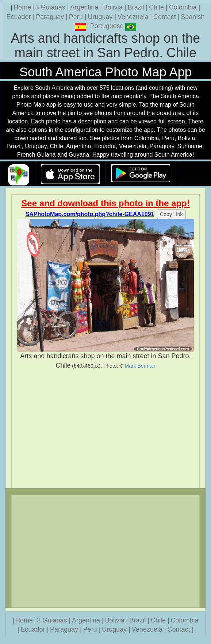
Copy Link (171, 214)
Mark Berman (140, 366)
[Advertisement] (105, 429)
